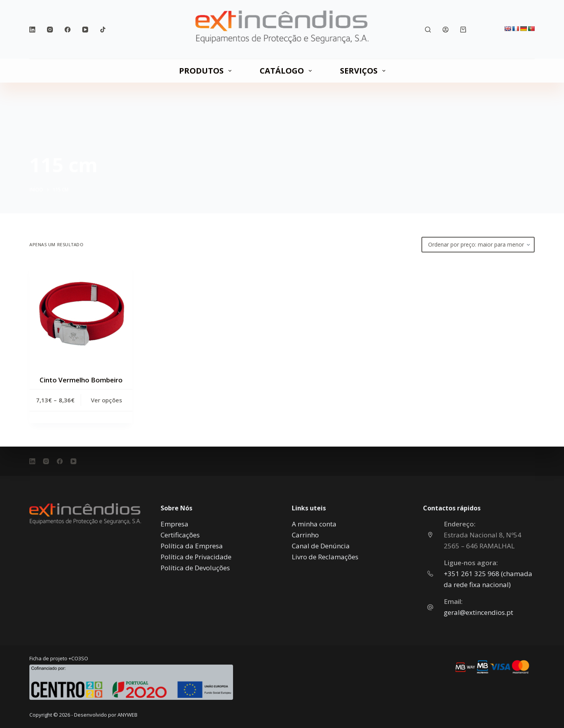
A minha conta (314, 524)
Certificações (180, 535)
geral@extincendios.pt (478, 612)
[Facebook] (68, 30)
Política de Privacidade (196, 557)
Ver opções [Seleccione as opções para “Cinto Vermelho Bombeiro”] (107, 400)
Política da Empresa (192, 546)
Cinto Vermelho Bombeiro (81, 380)
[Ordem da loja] (478, 245)
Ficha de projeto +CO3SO (59, 658)
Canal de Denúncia (321, 546)
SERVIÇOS (364, 71)
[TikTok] (103, 30)
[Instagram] (50, 30)
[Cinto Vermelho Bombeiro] (81, 314)
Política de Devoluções (195, 568)
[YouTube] (85, 30)
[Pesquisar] (428, 30)
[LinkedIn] (32, 30)
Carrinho (305, 535)
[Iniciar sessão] (446, 30)
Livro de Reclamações (325, 557)
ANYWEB (127, 715)
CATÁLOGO (287, 71)
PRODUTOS (207, 71)
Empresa (174, 524)
